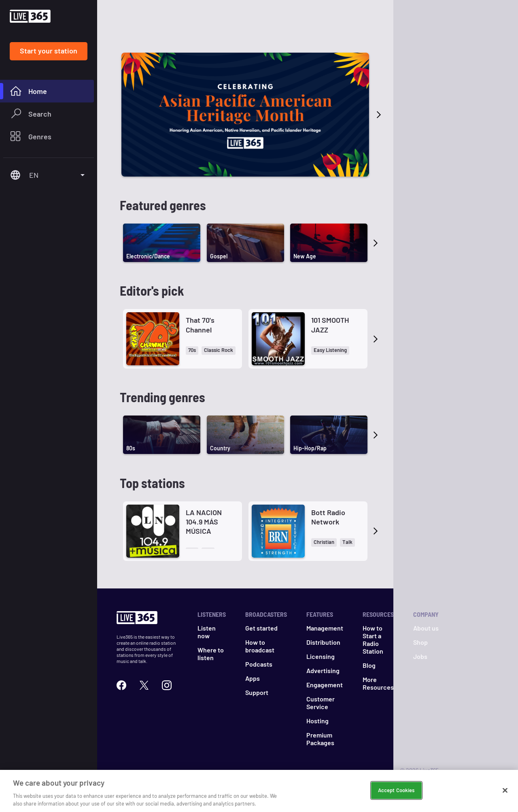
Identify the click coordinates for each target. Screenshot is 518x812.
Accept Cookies (396, 790)
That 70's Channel (200, 325)
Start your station (49, 51)
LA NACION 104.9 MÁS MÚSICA (204, 522)
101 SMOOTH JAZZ (330, 325)
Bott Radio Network (328, 517)
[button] (192, 351)
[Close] (505, 791)
